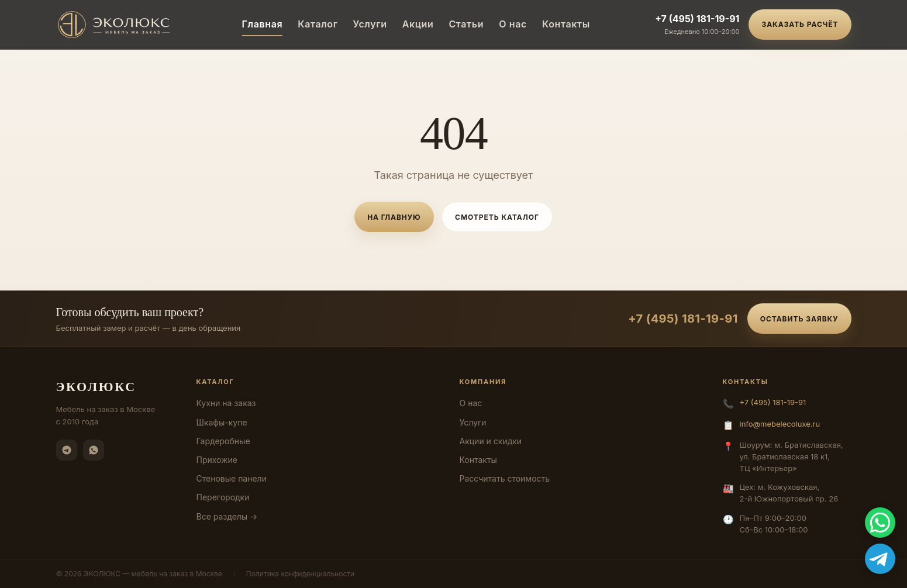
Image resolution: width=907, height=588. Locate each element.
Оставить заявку (799, 319)
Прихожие (217, 460)
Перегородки (223, 497)
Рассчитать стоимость (505, 478)
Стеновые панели (232, 478)
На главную (394, 217)
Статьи (466, 24)
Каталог (318, 24)
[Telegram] (67, 450)
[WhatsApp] (94, 450)
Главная (263, 24)
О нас (513, 24)
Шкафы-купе (222, 422)
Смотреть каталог (497, 217)
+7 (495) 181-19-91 (697, 19)
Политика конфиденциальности (300, 574)
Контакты (566, 24)
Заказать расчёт (800, 24)
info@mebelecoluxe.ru (780, 424)
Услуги (370, 24)
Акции (418, 24)
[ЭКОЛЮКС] (117, 25)
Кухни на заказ (226, 403)
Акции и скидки (491, 441)
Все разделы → (227, 516)
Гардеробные (223, 441)
